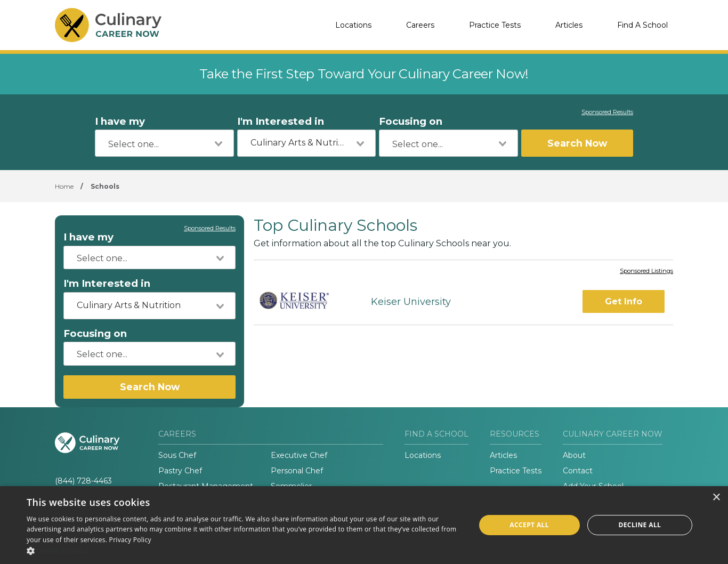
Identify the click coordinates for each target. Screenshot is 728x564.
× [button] (716, 498)
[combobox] (164, 143)
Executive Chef (299, 455)
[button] (244, 551)
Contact (578, 471)
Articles (569, 25)
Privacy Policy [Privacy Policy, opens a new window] (130, 540)
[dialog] (364, 525)
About (574, 455)
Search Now (577, 143)
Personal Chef (297, 471)
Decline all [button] (640, 525)
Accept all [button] (529, 525)
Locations (353, 25)
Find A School (642, 25)
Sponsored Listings (646, 271)
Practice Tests (495, 25)
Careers (420, 25)
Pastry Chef (180, 471)
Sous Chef (177, 455)
